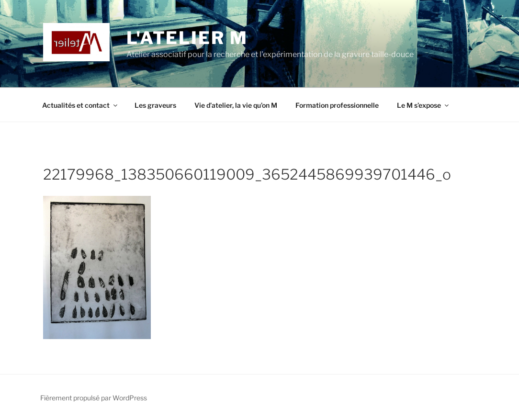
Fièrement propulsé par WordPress (94, 398)
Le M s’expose (423, 105)
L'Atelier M (187, 38)
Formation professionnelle (337, 105)
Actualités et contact (80, 105)
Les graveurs (155, 105)
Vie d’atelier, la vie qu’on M (236, 105)
